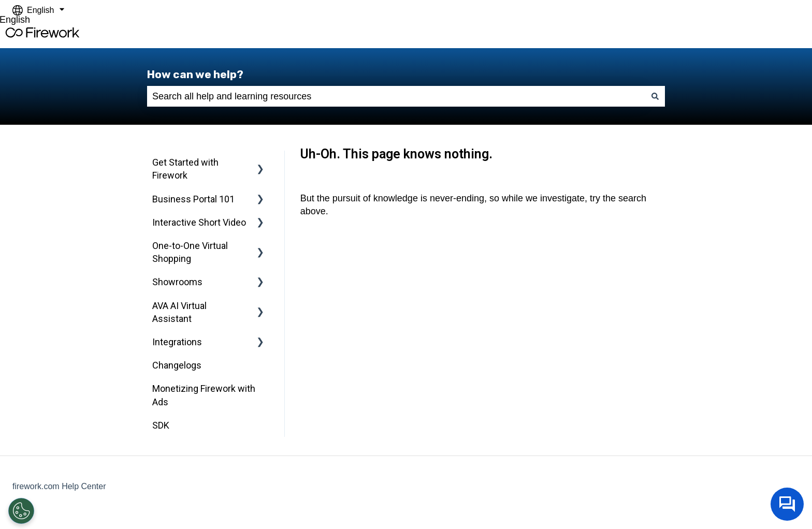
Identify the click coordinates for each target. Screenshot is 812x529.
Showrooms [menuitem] (177, 282)
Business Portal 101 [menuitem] (193, 199)
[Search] (655, 97)
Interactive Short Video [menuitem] (199, 222)
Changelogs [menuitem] (177, 365)
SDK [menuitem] (161, 425)
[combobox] (396, 97)
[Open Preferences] (21, 511)
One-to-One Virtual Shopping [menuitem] (190, 252)
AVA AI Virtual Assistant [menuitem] (179, 312)
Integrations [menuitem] (177, 342)
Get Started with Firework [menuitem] (185, 169)
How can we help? (195, 74)
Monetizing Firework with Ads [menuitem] (204, 395)
